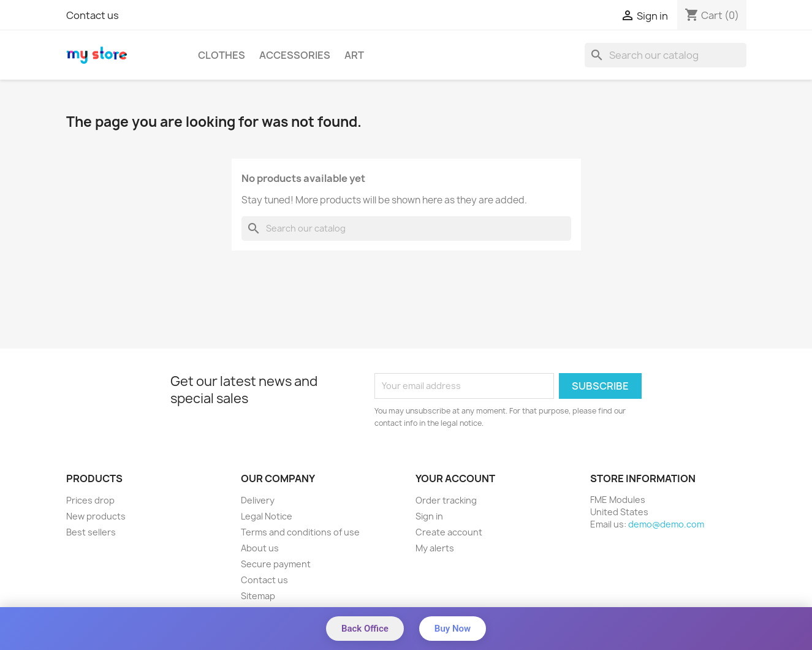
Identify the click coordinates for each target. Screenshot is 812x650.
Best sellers (91, 532)
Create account (449, 532)
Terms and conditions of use (300, 532)
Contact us (93, 15)
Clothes (222, 55)
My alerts (435, 548)
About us (260, 548)
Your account (455, 478)
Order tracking (446, 500)
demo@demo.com (666, 524)
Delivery (258, 500)
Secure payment (276, 564)
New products (96, 516)
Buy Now (453, 629)
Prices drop (90, 500)
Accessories (295, 55)
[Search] (666, 55)
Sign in (429, 516)
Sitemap (258, 596)
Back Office (365, 629)
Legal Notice (267, 516)
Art (354, 55)
